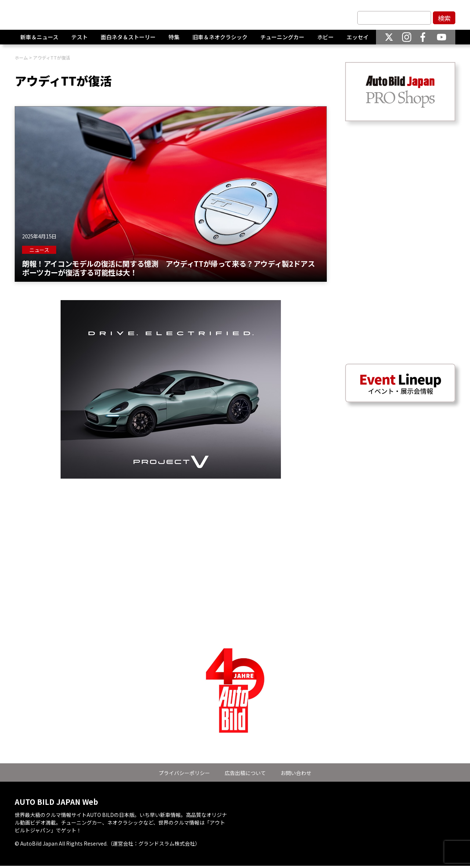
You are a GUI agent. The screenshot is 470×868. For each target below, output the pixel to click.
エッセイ (358, 40)
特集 (174, 40)
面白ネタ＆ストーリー (128, 40)
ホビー (326, 40)
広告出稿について (245, 773)
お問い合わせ (296, 773)
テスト (79, 40)
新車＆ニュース (39, 40)
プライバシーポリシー (184, 773)
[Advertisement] (171, 530)
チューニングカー (282, 40)
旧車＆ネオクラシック (220, 40)
